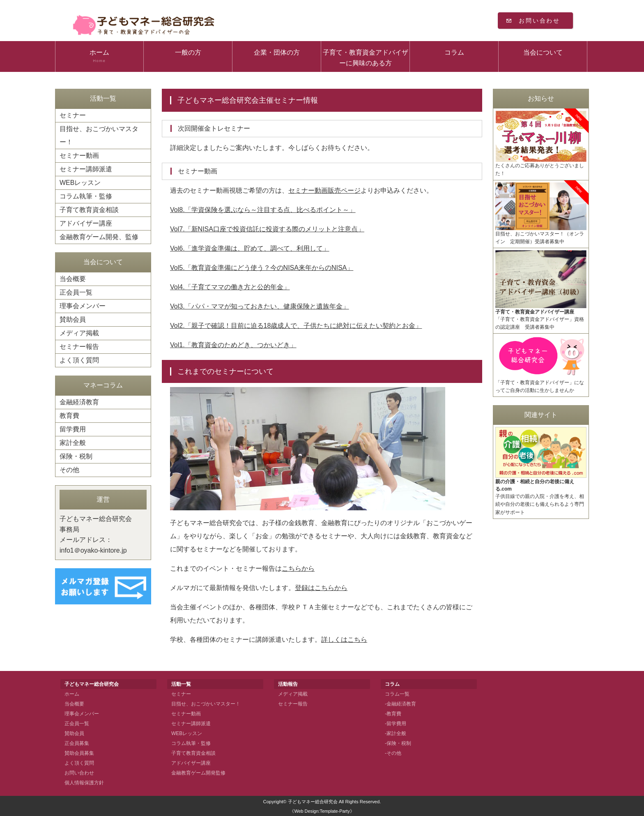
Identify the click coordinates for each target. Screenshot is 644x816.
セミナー (73, 115)
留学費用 (73, 429)
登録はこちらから (321, 588)
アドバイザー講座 (86, 223)
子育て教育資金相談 (89, 210)
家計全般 (73, 443)
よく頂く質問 (79, 360)
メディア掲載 (79, 333)
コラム (454, 52)
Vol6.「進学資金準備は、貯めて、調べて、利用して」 (250, 248)
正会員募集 (77, 743)
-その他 (393, 753)
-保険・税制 (398, 743)
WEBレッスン (80, 183)
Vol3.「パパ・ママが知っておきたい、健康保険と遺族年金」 (260, 306)
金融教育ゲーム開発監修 (198, 773)
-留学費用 (396, 724)
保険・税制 (76, 456)
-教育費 (393, 714)
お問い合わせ (539, 21)
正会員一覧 (76, 292)
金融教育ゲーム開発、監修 (99, 237)
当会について (543, 52)
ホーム (99, 56)
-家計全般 (396, 733)
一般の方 (188, 52)
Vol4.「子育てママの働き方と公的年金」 (230, 287)
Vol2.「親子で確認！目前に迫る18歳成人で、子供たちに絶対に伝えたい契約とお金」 (296, 326)
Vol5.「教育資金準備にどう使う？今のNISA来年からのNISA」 (262, 268)
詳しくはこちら (344, 640)
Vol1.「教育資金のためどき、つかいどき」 (233, 345)
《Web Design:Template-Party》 (322, 811)
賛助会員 (73, 319)
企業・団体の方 (277, 52)
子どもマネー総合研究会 (313, 802)
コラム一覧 (397, 694)
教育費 (69, 416)
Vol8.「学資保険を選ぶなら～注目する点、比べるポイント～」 (263, 210)
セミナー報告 (79, 347)
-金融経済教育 (400, 704)
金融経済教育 (79, 402)
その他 (69, 470)
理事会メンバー (83, 306)
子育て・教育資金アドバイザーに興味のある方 (366, 58)
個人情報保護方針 (84, 783)
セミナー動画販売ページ (324, 190)
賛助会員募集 (79, 753)
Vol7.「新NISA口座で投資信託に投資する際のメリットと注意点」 (267, 229)
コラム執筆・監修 (86, 196)
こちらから (298, 568)
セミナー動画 (79, 156)
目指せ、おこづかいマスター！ (99, 135)
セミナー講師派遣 (86, 169)
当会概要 (73, 279)
